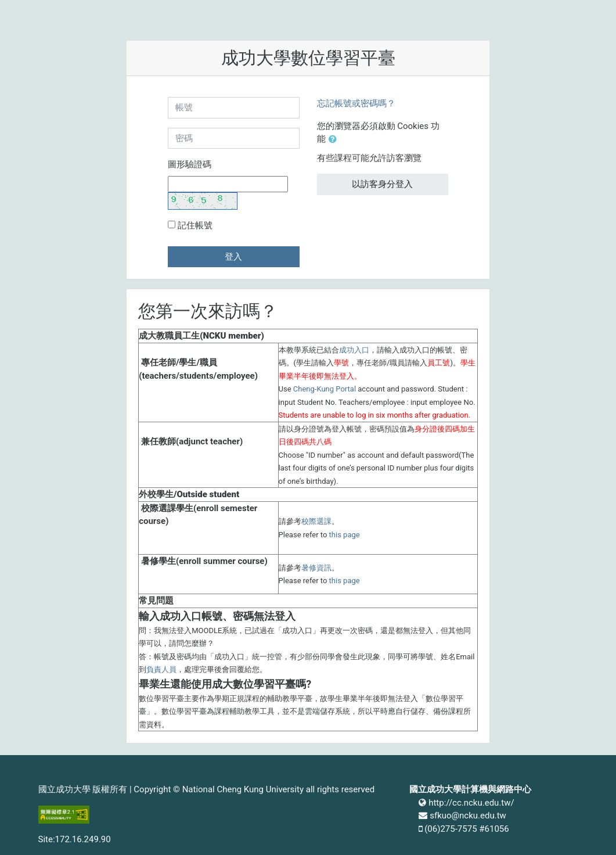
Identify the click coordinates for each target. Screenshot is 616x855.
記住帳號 (195, 225)
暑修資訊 (316, 568)
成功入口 (354, 350)
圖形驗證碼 (190, 164)
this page (345, 535)
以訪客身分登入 (382, 184)
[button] (335, 140)
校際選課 (316, 521)
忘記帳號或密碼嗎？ (356, 103)
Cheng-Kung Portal (325, 389)
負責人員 (161, 669)
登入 (233, 257)
